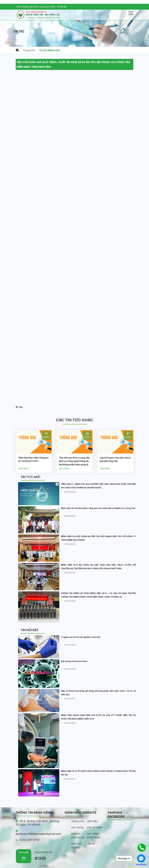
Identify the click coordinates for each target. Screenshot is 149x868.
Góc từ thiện (95, 828)
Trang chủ (29, 50)
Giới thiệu (92, 821)
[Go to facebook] (141, 858)
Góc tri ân (77, 828)
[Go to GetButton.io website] (141, 865)
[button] (74, 43)
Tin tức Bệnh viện (49, 50)
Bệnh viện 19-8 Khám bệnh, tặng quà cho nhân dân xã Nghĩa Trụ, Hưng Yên (98, 508)
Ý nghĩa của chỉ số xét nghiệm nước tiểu (81, 637)
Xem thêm (24, 468)
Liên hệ (91, 844)
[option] (34, 451)
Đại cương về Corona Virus (74, 661)
